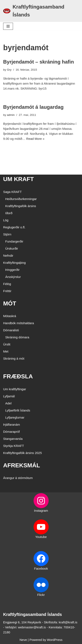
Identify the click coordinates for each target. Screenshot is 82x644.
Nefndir (8, 256)
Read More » (35, 139)
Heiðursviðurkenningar (21, 199)
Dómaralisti (11, 330)
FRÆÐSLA (18, 376)
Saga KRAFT (12, 192)
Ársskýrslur (13, 277)
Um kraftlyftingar (15, 389)
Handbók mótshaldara (19, 323)
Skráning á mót (14, 358)
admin (11, 115)
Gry (9, 70)
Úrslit (7, 344)
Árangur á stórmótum (18, 478)
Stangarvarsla (13, 439)
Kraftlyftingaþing (14, 263)
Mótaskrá (10, 316)
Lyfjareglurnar (15, 417)
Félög (7, 284)
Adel (8, 403)
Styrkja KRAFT (14, 446)
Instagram (41, 511)
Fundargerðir (14, 241)
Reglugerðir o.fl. (14, 227)
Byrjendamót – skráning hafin (38, 62)
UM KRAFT (18, 179)
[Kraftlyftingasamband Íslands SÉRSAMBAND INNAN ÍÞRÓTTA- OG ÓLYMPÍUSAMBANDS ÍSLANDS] (41, 11)
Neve (23, 640)
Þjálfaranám (12, 425)
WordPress (55, 640)
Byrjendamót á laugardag (33, 107)
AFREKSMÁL (22, 465)
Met (6, 351)
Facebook (41, 568)
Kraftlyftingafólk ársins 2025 (22, 453)
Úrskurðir (12, 248)
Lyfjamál (9, 396)
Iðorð (9, 213)
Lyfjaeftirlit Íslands (18, 410)
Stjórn (7, 234)
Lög (6, 220)
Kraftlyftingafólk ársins (21, 206)
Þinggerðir (12, 270)
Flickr (41, 595)
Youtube (41, 537)
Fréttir (7, 291)
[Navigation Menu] (8, 26)
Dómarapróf (11, 432)
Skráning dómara (17, 337)
